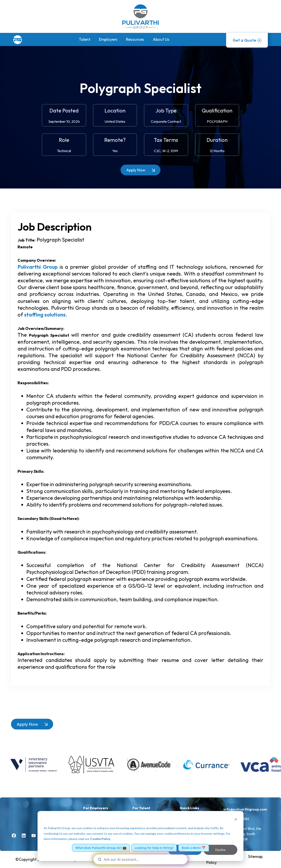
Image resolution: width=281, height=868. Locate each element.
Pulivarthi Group (38, 267)
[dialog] (140, 836)
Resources (135, 39)
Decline (221, 850)
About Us (161, 39)
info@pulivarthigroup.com (245, 809)
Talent (85, 39)
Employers (108, 39)
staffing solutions (45, 315)
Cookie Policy (100, 839)
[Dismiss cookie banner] (236, 820)
